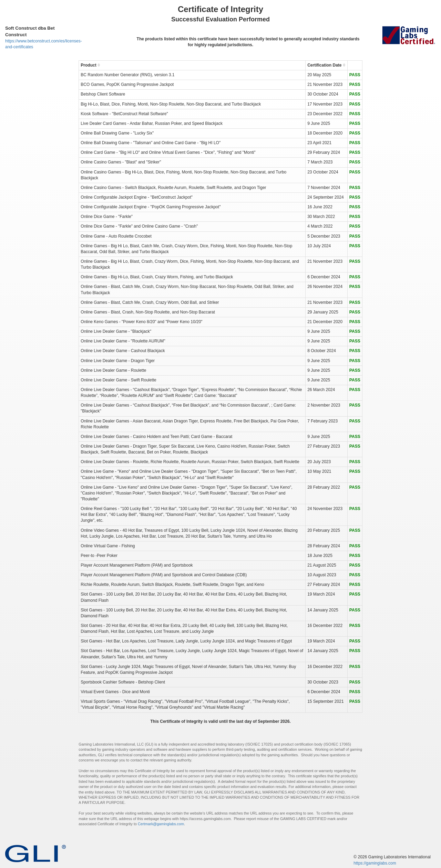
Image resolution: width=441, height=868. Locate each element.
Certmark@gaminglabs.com (161, 824)
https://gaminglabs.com (375, 863)
